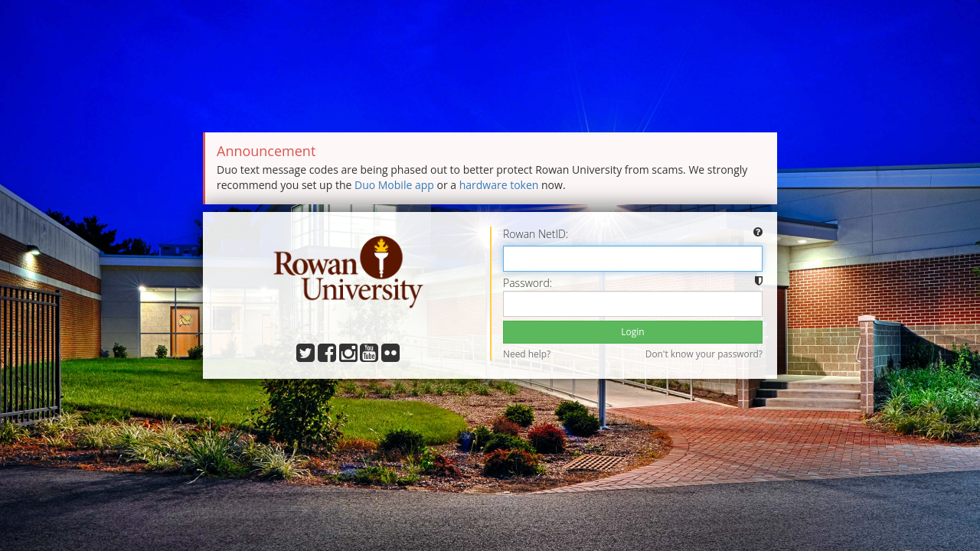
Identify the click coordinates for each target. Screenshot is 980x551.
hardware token (499, 185)
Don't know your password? (704, 354)
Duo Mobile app (394, 185)
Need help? (527, 354)
